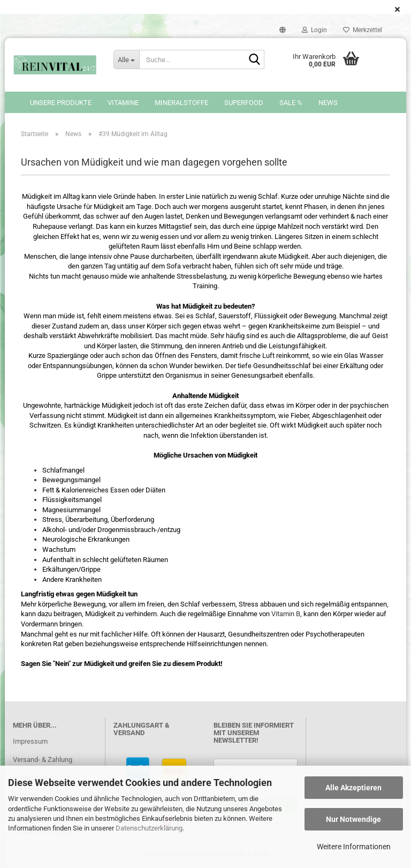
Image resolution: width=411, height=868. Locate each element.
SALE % (291, 103)
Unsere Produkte (61, 103)
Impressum (30, 741)
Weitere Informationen (354, 847)
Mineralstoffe (181, 103)
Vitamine (123, 103)
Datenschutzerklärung (149, 828)
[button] (283, 30)
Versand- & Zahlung (43, 759)
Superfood (244, 103)
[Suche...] (126, 59)
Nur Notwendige (353, 819)
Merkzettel (363, 30)
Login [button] (314, 30)
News (328, 103)
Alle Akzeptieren (353, 788)
